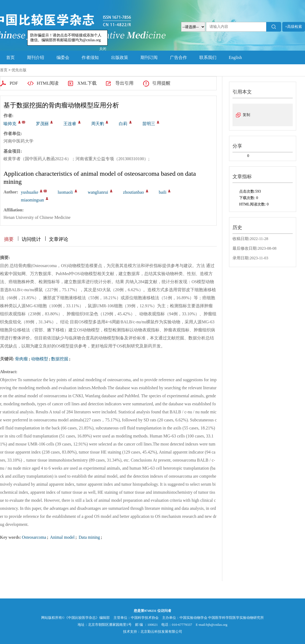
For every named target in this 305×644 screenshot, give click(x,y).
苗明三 (149, 124)
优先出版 (19, 70)
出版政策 (120, 57)
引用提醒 (161, 83)
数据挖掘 (60, 359)
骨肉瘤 (21, 359)
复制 (246, 115)
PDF (14, 83)
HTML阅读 (48, 83)
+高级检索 (294, 27)
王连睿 (70, 124)
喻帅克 (10, 124)
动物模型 (40, 359)
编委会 (63, 57)
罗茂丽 (42, 124)
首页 (10, 57)
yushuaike (30, 192)
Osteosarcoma (34, 537)
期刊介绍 (36, 57)
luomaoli (65, 192)
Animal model (62, 537)
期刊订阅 (149, 57)
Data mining (89, 537)
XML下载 (87, 83)
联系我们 (208, 57)
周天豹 (98, 124)
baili (163, 192)
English (235, 57)
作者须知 (90, 57)
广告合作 (178, 57)
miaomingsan (32, 200)
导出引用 (124, 83)
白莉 (123, 124)
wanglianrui (98, 192)
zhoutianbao (134, 192)
